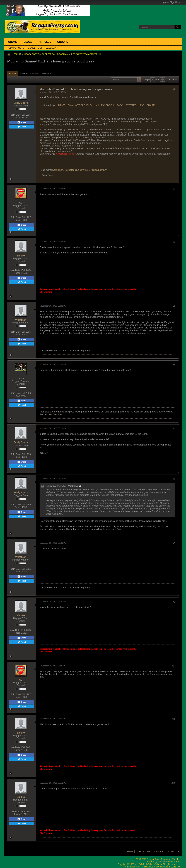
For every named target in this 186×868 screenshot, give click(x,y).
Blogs (28, 42)
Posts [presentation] (13, 74)
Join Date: (16, 115)
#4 (174, 306)
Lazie (21, 378)
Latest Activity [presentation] (29, 74)
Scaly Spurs (21, 103)
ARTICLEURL (82, 105)
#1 (174, 89)
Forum (17, 54)
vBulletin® (163, 862)
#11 (173, 719)
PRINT (61, 105)
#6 (174, 429)
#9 (174, 602)
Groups (63, 42)
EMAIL (71, 105)
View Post (80, 486)
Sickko (21, 256)
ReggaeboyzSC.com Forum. (86, 54)
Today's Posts (16, 48)
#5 (174, 365)
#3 (174, 242)
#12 (173, 783)
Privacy (159, 852)
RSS (142, 105)
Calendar (52, 48)
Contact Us (143, 852)
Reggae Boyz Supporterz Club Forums (46, 54)
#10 (173, 666)
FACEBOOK (108, 105)
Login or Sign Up (170, 2)
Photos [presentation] (47, 74)
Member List (35, 48)
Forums (12, 42)
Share (22, 122)
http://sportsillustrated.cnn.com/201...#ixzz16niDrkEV (80, 170)
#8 (174, 543)
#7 (174, 479)
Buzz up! (94, 105)
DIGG (120, 105)
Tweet (22, 127)
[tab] (13, 73)
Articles (45, 42)
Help (130, 852)
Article (58, 414)
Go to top (173, 852)
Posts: (18, 117)
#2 (174, 189)
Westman (21, 320)
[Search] (157, 27)
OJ (21, 203)
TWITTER (131, 105)
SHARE (151, 105)
